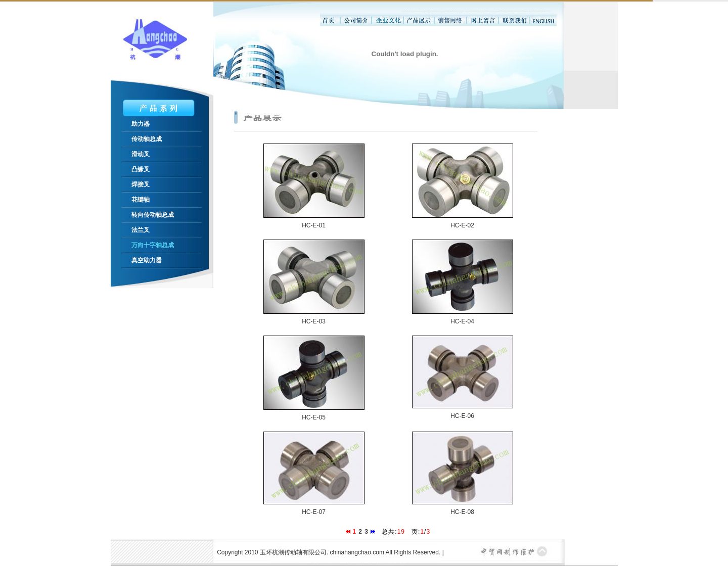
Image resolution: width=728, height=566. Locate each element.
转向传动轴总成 (153, 215)
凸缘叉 (141, 169)
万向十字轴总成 (153, 245)
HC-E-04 (462, 321)
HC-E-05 (314, 417)
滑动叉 (141, 154)
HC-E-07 (314, 512)
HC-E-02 (462, 225)
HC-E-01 (314, 225)
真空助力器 (147, 260)
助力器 (141, 124)
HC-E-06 (462, 416)
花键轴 (141, 200)
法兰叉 (141, 230)
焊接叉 (141, 184)
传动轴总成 (147, 139)
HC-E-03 (314, 321)
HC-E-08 (462, 512)
